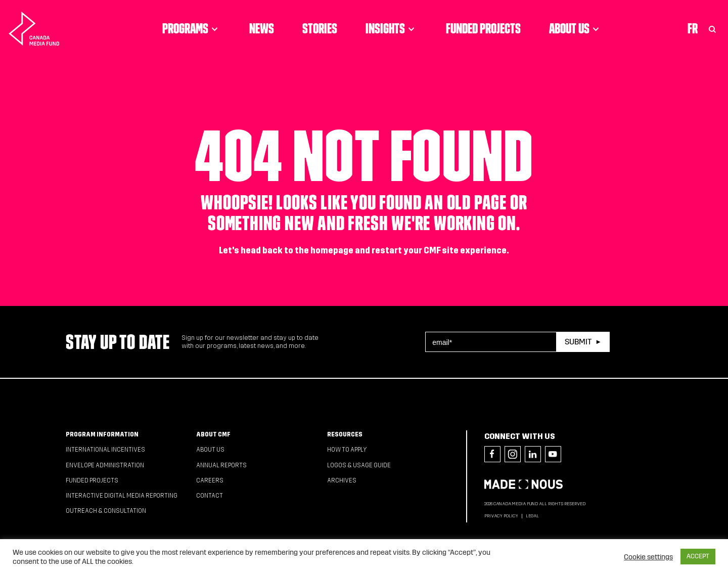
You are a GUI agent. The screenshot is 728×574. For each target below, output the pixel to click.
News (262, 28)
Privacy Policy (501, 516)
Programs (192, 28)
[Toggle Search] (712, 28)
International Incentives (105, 450)
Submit (578, 342)
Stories (320, 28)
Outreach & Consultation (106, 511)
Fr (693, 28)
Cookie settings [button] (648, 557)
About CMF (213, 434)
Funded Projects (483, 28)
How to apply (347, 450)
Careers (210, 480)
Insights (392, 28)
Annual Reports (221, 465)
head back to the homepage (297, 251)
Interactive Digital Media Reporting (122, 496)
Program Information (102, 434)
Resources (345, 434)
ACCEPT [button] (698, 556)
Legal (532, 516)
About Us (576, 28)
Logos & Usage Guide (359, 465)
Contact (210, 496)
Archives (342, 480)
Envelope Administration (105, 465)
